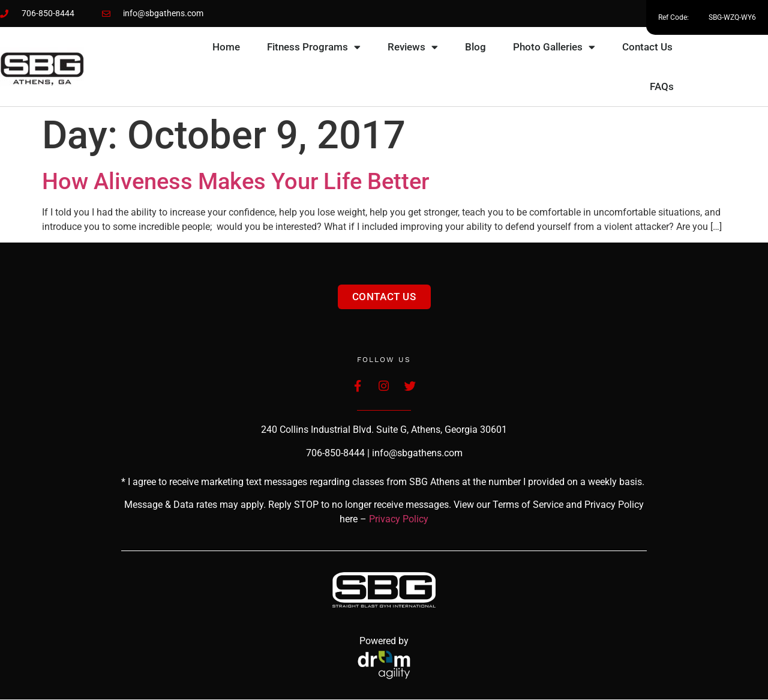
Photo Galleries (554, 47)
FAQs (662, 86)
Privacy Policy (399, 520)
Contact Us (647, 47)
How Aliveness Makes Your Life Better (235, 181)
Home (226, 47)
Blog (475, 47)
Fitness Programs (314, 47)
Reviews (413, 47)
